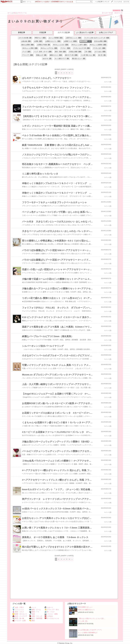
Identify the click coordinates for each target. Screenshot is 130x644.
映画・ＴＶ (34, 612)
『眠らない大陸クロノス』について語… (91, 618)
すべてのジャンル (52, 618)
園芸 (32, 621)
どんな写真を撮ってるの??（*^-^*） (90, 630)
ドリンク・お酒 (19, 621)
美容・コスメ (18, 612)
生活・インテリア (20, 616)
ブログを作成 (118, 2)
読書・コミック (36, 616)
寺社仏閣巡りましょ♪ (85, 607)
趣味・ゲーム (27, 2)
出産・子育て (18, 607)
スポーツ (49, 607)
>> (102, 2)
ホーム (10, 13)
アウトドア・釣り (52, 610)
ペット (33, 607)
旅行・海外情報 (36, 618)
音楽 (32, 614)
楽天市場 (126, 2)
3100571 (117, 10)
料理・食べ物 (18, 618)
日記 (15, 13)
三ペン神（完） (83, 621)
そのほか (49, 616)
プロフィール (22, 13)
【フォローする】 (107, 13)
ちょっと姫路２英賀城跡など (88, 633)
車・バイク (50, 612)
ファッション (18, 610)
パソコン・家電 (51, 614)
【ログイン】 (118, 13)
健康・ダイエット (20, 614)
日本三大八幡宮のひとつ (86, 610)
